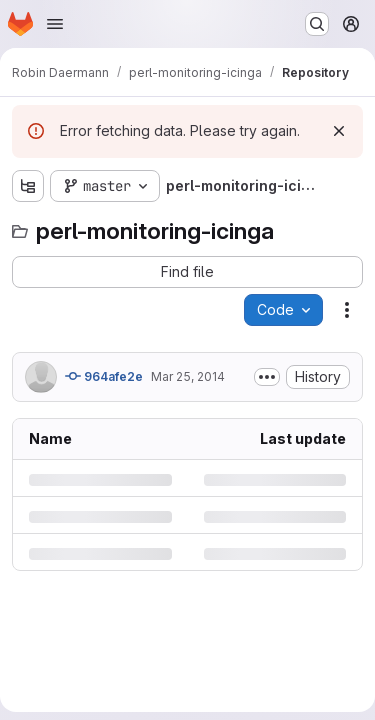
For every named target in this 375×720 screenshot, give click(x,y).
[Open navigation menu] (55, 24)
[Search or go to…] (317, 24)
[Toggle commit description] (267, 377)
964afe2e (104, 376)
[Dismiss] (339, 131)
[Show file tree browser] (28, 186)
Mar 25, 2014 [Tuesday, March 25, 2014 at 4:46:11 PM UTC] (188, 376)
